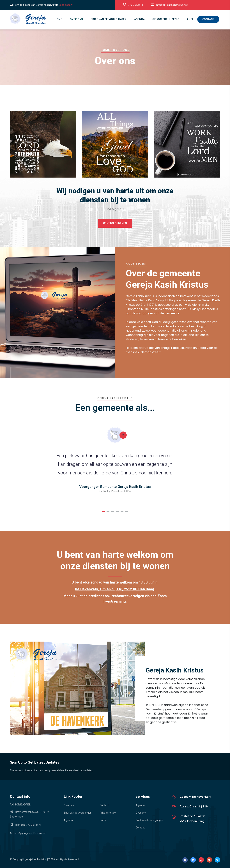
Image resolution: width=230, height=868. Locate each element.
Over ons (76, 19)
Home (58, 19)
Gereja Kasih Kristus (175, 670)
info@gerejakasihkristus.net (28, 833)
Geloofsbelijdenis (166, 19)
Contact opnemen (115, 223)
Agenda (140, 19)
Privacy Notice (108, 813)
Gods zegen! (66, 5)
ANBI (190, 19)
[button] (103, 511)
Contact (208, 19)
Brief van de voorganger (109, 19)
